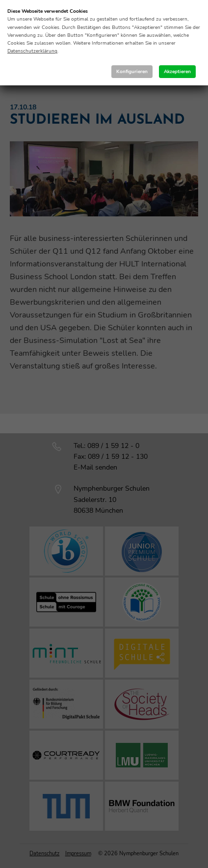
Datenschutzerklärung (32, 51)
